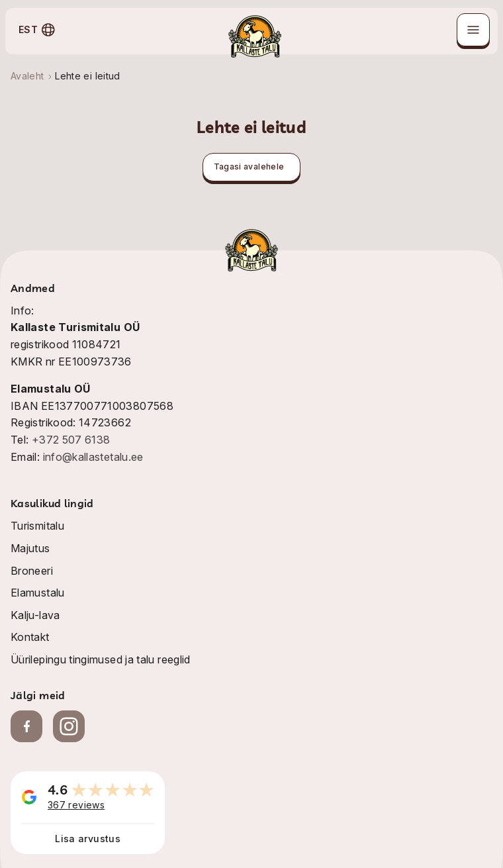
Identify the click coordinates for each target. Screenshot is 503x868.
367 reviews (76, 805)
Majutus (30, 548)
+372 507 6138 (71, 440)
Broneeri (32, 571)
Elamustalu (38, 593)
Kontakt (30, 637)
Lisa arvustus (88, 839)
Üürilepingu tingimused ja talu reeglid (101, 659)
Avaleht (27, 76)
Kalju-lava (35, 615)
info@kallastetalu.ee (93, 457)
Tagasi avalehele (249, 167)
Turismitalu (37, 526)
